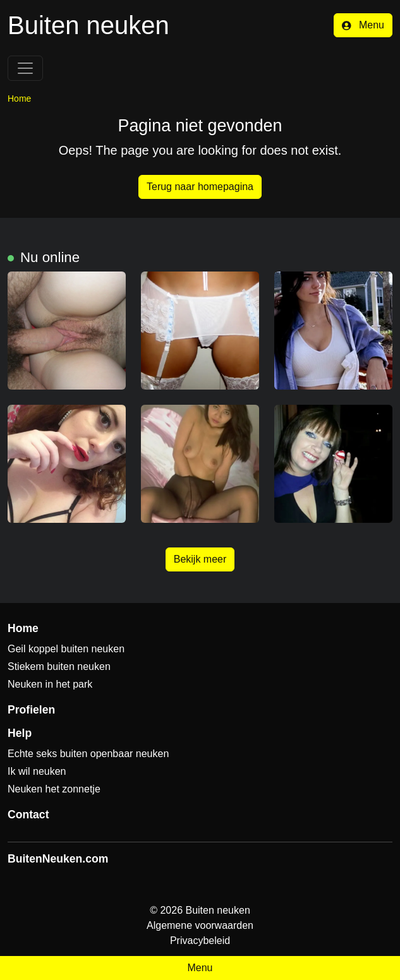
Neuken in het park (50, 684)
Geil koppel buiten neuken (66, 649)
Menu (363, 25)
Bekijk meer (200, 559)
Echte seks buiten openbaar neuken (88, 754)
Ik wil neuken (37, 771)
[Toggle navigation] (25, 68)
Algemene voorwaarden (200, 925)
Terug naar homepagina (200, 187)
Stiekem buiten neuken (59, 666)
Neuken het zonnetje (54, 789)
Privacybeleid (200, 941)
